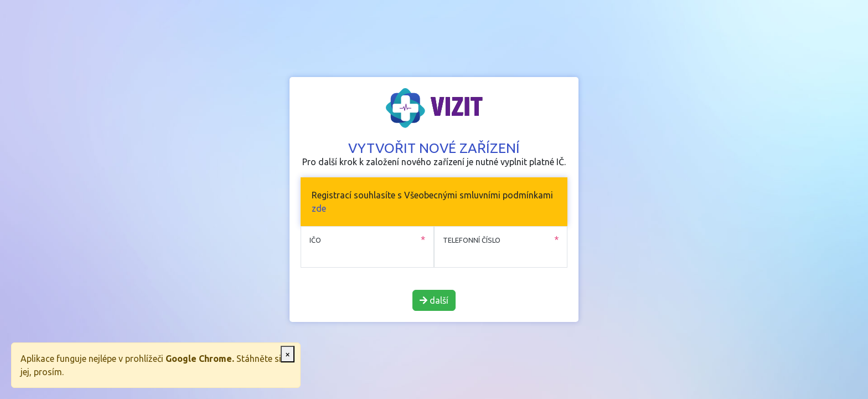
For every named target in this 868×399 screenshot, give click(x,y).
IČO (315, 240)
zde (319, 208)
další (434, 300)
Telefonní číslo (472, 240)
